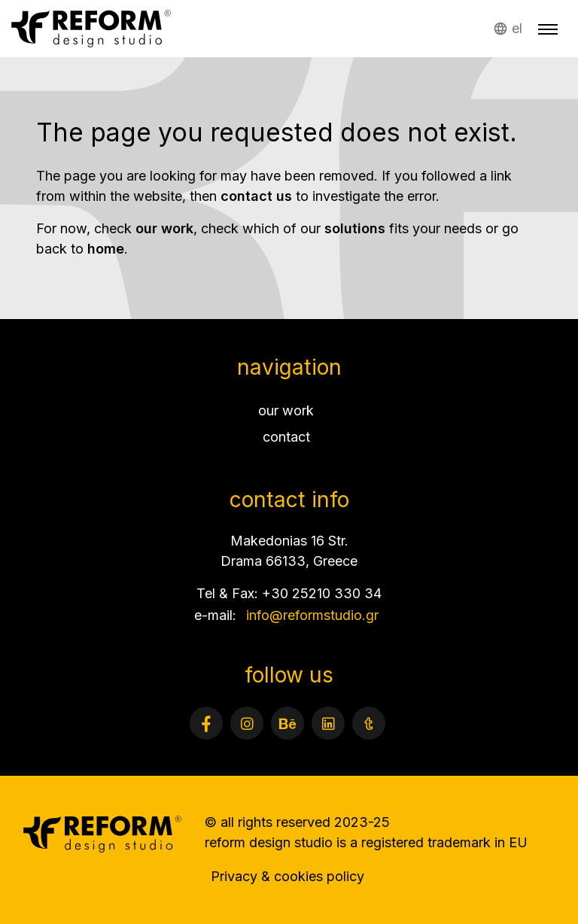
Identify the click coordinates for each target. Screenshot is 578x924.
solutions (355, 228)
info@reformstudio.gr (312, 615)
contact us (256, 196)
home (106, 249)
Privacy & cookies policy (287, 876)
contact (286, 437)
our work (164, 228)
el (517, 28)
